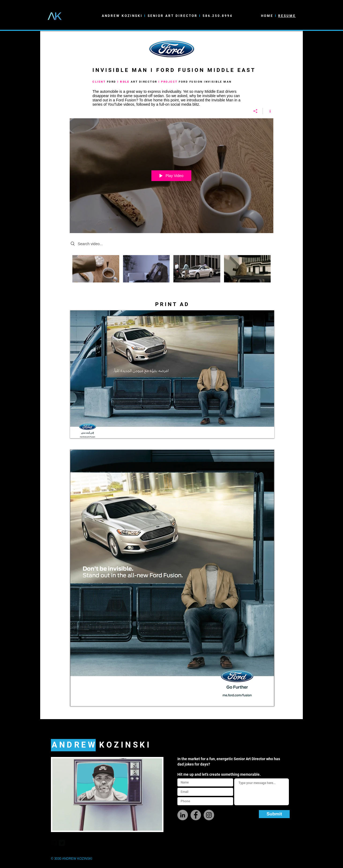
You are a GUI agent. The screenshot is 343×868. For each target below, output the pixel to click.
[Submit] (274, 814)
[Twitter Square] (62, 843)
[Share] (256, 111)
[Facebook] (196, 815)
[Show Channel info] (268, 111)
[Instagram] (209, 815)
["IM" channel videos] (171, 270)
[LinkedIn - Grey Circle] (183, 815)
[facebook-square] (54, 843)
